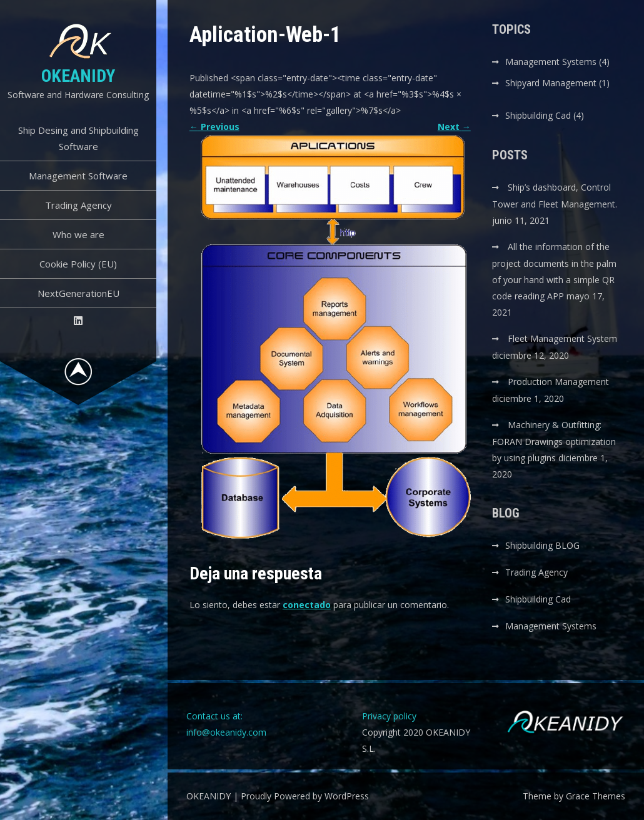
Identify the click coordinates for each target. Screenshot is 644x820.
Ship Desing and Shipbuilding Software (78, 138)
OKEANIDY (78, 76)
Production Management (558, 382)
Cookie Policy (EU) (78, 264)
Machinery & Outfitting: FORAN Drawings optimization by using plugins (554, 441)
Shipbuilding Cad (538, 115)
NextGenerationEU (78, 293)
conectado (307, 605)
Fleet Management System (562, 338)
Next (454, 127)
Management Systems (551, 62)
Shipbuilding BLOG (542, 545)
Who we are (78, 234)
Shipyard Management (551, 83)
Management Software (78, 176)
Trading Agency (78, 205)
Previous (214, 127)
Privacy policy (389, 716)
